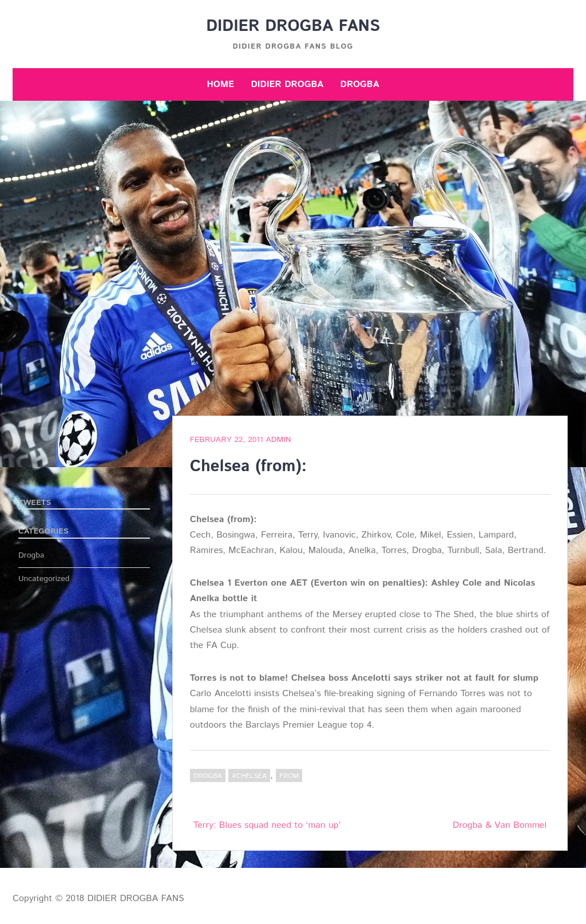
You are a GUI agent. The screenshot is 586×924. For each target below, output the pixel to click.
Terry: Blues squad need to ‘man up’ (267, 825)
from (289, 776)
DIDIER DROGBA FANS (293, 26)
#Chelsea (249, 776)
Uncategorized (44, 579)
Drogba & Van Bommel (500, 825)
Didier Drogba (287, 84)
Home (220, 84)
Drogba (360, 84)
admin (278, 440)
